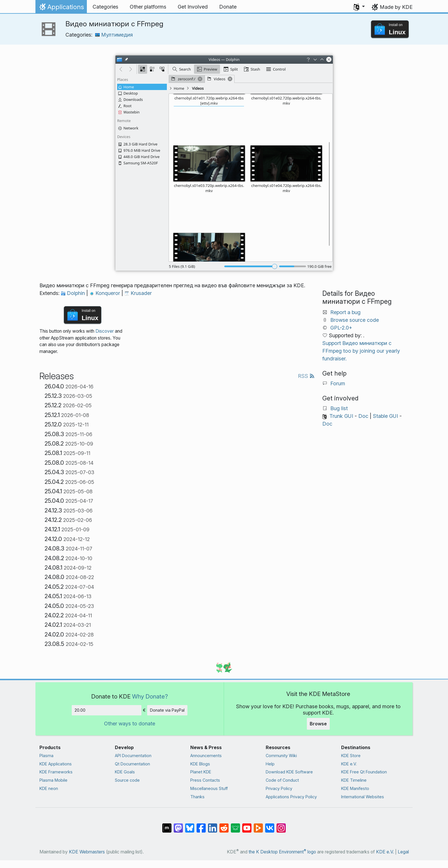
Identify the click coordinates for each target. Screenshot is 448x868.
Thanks (197, 797)
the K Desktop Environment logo (282, 852)
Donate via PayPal (167, 710)
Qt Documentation (132, 764)
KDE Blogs (200, 764)
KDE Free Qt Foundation (364, 772)
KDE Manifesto (355, 788)
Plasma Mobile (53, 780)
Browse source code (355, 320)
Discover (105, 331)
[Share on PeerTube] (258, 825)
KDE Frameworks (56, 772)
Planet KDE (201, 772)
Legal (403, 852)
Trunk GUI (341, 416)
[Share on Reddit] (224, 825)
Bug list (339, 408)
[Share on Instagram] (281, 825)
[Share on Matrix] (167, 825)
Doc (363, 416)
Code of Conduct (282, 780)
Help (270, 764)
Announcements (206, 756)
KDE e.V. (349, 764)
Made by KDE (396, 7)
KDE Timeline (354, 780)
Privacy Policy (279, 788)
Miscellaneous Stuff (209, 788)
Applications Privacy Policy (291, 797)
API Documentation (133, 756)
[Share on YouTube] (247, 825)
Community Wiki (281, 756)
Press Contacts (205, 780)
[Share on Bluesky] (190, 825)
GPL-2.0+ (341, 328)
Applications (61, 8)
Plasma (46, 756)
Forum (338, 383)
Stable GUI (385, 416)
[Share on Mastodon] (178, 825)
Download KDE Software (289, 772)
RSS (306, 376)
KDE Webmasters (87, 852)
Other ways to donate (130, 724)
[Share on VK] (270, 825)
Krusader (138, 293)
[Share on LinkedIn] (213, 825)
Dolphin (74, 293)
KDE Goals (125, 772)
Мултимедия (114, 35)
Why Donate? (150, 696)
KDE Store (351, 756)
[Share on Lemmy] (235, 825)
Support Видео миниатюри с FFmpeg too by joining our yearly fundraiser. (361, 351)
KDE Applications (56, 764)
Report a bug (345, 312)
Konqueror (105, 293)
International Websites (363, 797)
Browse (318, 724)
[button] (359, 7)
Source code (127, 780)
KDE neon (49, 788)
